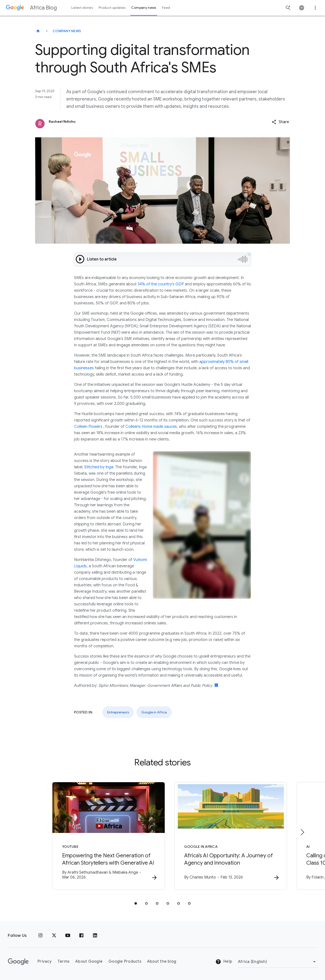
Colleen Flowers (88, 427)
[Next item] (302, 832)
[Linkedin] (95, 936)
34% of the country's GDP (161, 284)
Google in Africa (154, 712)
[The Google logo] (18, 962)
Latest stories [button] (82, 8)
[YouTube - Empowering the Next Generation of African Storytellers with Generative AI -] (99, 836)
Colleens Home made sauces (151, 427)
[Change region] (278, 962)
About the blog (162, 962)
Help (224, 962)
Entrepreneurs (118, 712)
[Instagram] (40, 936)
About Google (89, 962)
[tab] (136, 903)
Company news (67, 31)
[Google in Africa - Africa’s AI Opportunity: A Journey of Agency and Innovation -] (226, 836)
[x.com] (54, 936)
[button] (280, 122)
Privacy (45, 962)
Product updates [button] (112, 8)
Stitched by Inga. (99, 467)
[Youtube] (68, 936)
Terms (63, 962)
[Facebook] (81, 936)
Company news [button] (144, 8)
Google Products (125, 962)
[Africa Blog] (38, 31)
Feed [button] (166, 8)
